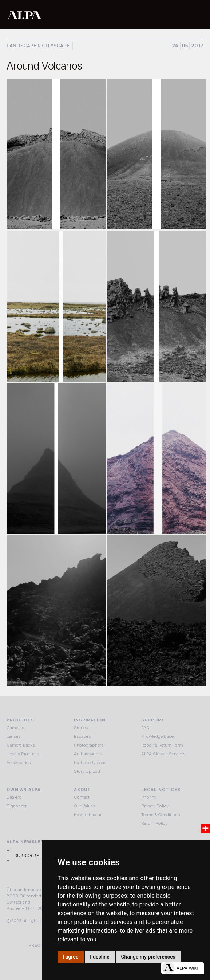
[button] (197, 15)
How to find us (88, 815)
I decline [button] (100, 957)
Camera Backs (21, 745)
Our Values (85, 806)
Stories (81, 728)
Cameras (15, 728)
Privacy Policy (155, 806)
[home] (82, 15)
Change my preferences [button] (148, 957)
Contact (82, 797)
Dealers (14, 797)
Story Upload (87, 771)
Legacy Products (23, 754)
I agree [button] (70, 957)
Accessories (19, 763)
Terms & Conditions (161, 815)
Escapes (82, 736)
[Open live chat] (182, 968)
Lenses (14, 736)
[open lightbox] (56, 154)
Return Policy (154, 823)
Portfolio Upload (90, 763)
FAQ (145, 728)
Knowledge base (157, 736)
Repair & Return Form (162, 745)
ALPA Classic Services (163, 754)
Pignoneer (17, 806)
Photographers (89, 745)
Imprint (148, 797)
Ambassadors (88, 754)
